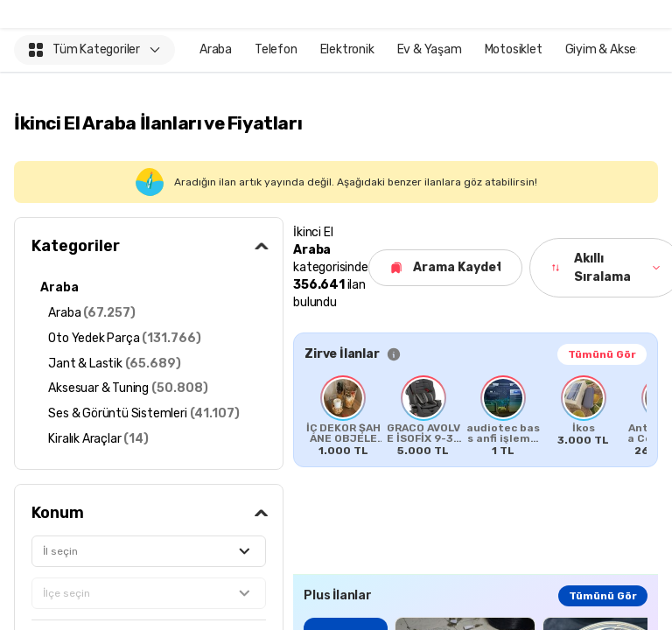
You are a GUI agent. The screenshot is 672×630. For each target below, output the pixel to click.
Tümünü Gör (602, 354)
